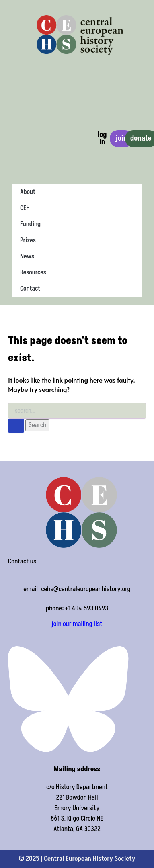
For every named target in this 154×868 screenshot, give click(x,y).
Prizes (28, 240)
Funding (30, 224)
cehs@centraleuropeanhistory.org (86, 589)
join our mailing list (77, 624)
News (27, 256)
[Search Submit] (16, 426)
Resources (33, 272)
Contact (30, 289)
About (28, 192)
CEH (25, 208)
